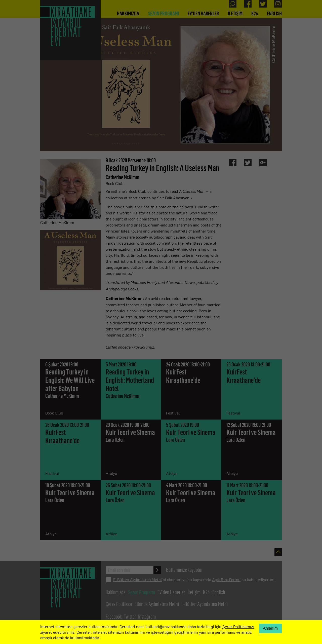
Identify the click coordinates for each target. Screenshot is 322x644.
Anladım (270, 628)
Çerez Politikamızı (238, 626)
